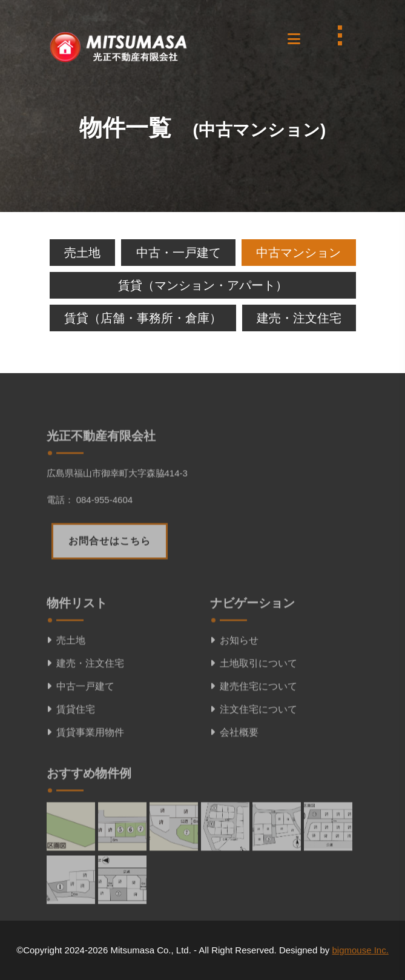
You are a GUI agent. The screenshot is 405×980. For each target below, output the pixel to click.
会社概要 (234, 770)
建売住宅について (254, 723)
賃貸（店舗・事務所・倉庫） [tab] (143, 318)
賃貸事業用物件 (85, 770)
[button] (293, 36)
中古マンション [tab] (298, 253)
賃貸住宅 (71, 747)
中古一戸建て (81, 723)
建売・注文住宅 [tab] (299, 318)
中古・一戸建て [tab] (179, 253)
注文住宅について (254, 747)
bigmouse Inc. (360, 950)
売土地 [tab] (82, 253)
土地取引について (254, 700)
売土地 (66, 677)
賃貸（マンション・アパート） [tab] (203, 285)
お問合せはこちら (110, 578)
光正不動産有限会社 (101, 473)
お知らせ (234, 677)
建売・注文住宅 (85, 700)
